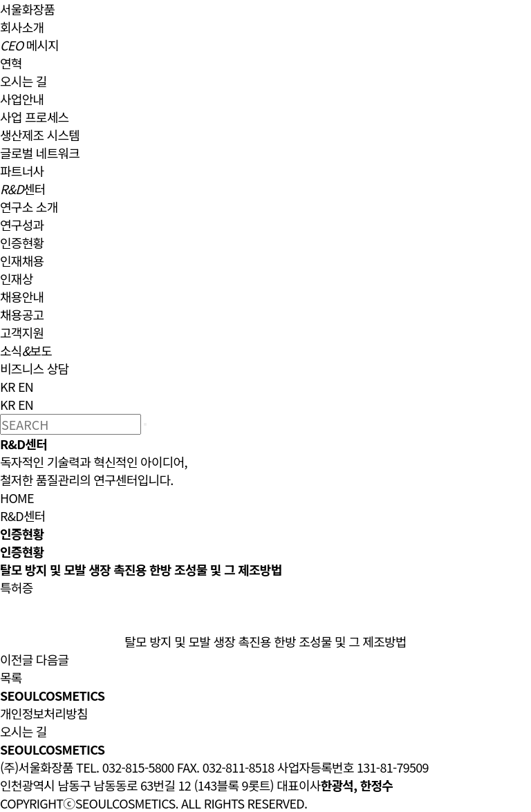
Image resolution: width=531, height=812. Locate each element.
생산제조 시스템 (40, 135)
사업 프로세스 (34, 117)
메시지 (29, 45)
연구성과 (22, 225)
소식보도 (26, 350)
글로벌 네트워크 (40, 153)
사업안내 (22, 99)
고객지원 (22, 332)
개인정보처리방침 (44, 713)
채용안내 (22, 296)
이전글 (17, 659)
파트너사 (22, 171)
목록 (11, 677)
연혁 (11, 63)
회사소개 (22, 27)
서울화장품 (27, 9)
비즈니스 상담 (34, 368)
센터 (23, 189)
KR (8, 386)
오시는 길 (24, 81)
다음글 (53, 659)
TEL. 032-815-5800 (125, 767)
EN (26, 386)
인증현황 (22, 243)
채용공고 (22, 314)
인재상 (17, 278)
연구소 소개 (29, 207)
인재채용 (22, 261)
